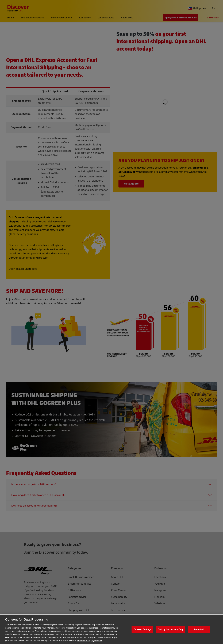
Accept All (199, 629)
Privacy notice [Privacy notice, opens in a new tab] (84, 641)
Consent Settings (143, 629)
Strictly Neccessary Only (171, 629)
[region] (111, 629)
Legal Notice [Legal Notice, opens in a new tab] (97, 641)
